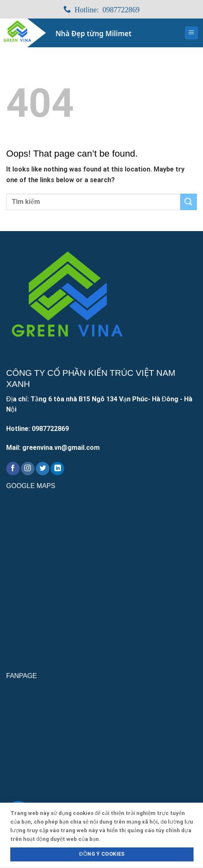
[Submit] (189, 202)
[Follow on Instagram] (28, 469)
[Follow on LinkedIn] (57, 469)
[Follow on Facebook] (13, 469)
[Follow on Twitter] (43, 469)
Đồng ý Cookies (102, 854)
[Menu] (192, 33)
